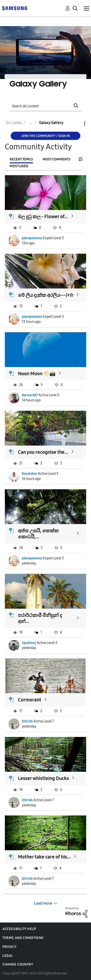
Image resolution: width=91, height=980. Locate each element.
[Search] (46, 105)
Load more (43, 903)
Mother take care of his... (44, 857)
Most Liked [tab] (19, 166)
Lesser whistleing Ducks (43, 778)
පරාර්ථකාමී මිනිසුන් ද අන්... (40, 618)
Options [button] (76, 124)
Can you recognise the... (43, 452)
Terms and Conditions (23, 938)
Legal (8, 956)
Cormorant (30, 700)
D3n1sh (27, 721)
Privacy (9, 947)
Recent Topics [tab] (21, 159)
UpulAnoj (29, 643)
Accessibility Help (19, 929)
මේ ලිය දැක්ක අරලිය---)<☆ (46, 295)
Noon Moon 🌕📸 (37, 374)
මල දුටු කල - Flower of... (43, 216)
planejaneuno (32, 238)
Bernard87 (30, 395)
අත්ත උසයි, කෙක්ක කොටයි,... (38, 534)
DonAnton (29, 474)
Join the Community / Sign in (45, 136)
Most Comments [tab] (57, 159)
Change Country (18, 964)
